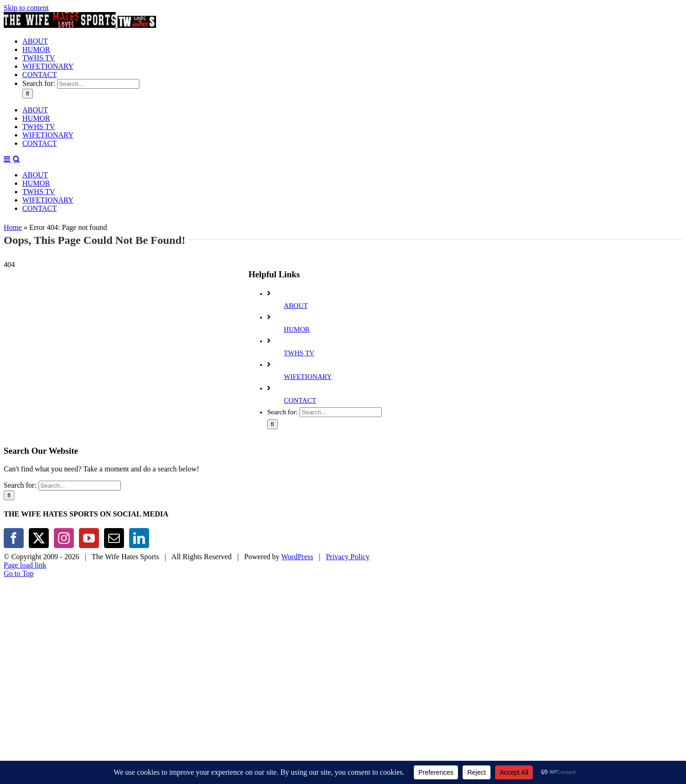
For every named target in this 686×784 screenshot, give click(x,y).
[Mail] (114, 506)
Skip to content (26, 8)
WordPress (297, 525)
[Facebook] (14, 506)
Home (13, 196)
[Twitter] (39, 506)
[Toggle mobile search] (16, 247)
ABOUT (296, 274)
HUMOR (297, 298)
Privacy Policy (348, 525)
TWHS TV (299, 321)
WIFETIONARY (308, 345)
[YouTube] (89, 506)
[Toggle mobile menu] (7, 247)
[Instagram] (64, 506)
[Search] (28, 182)
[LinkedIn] (139, 506)
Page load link (25, 533)
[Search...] (98, 172)
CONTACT (300, 369)
